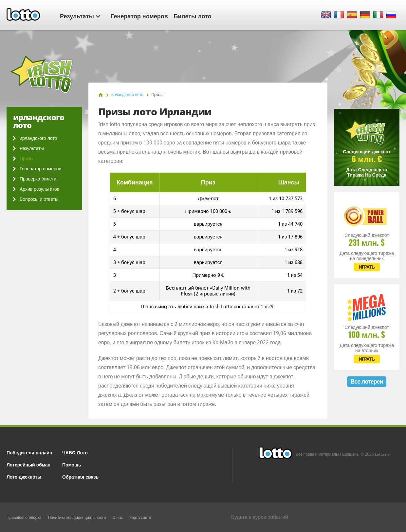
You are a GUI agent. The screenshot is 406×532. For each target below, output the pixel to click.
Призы (27, 159)
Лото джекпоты (24, 476)
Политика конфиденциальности (77, 518)
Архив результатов (39, 189)
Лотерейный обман (28, 464)
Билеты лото (192, 16)
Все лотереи (367, 381)
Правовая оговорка (24, 518)
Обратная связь (80, 476)
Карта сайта (140, 518)
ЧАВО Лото (75, 452)
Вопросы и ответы (39, 199)
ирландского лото (38, 138)
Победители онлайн (29, 452)
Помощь (72, 464)
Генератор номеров (139, 16)
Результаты (80, 16)
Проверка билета (38, 179)
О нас (118, 518)
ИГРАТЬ (367, 267)
